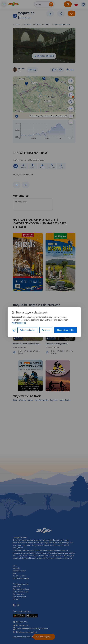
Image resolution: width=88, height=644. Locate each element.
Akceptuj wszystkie (65, 330)
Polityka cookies (19, 323)
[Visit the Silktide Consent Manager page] (14, 330)
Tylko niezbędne (27, 330)
